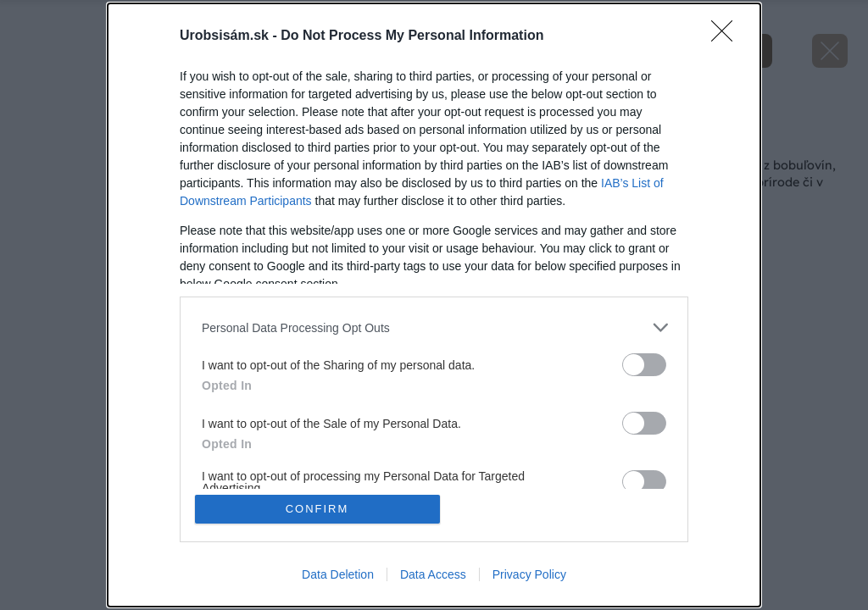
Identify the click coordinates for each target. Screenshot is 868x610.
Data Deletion (338, 574)
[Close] (727, 36)
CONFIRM (317, 509)
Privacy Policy (529, 574)
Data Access (433, 574)
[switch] (644, 365)
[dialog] (434, 305)
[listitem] (434, 327)
